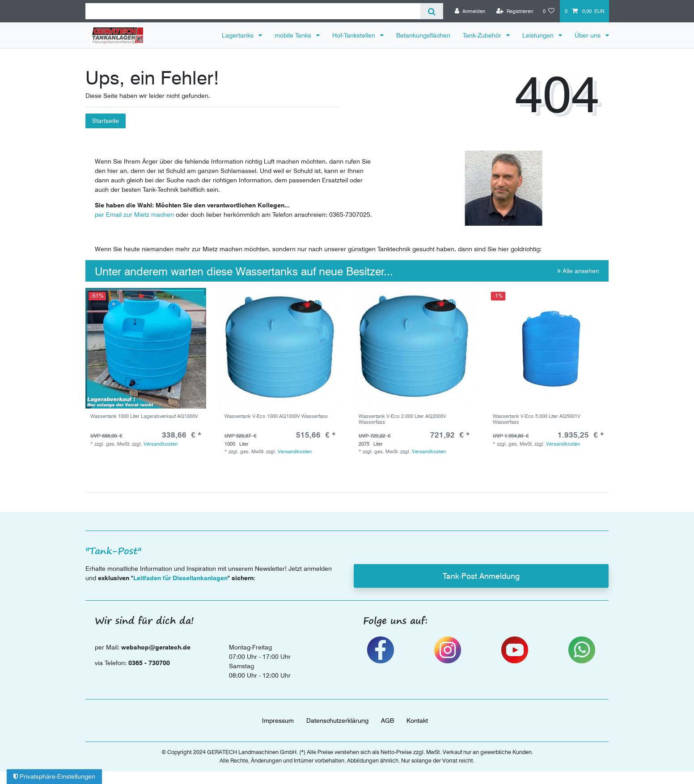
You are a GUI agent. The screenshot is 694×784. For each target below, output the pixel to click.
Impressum (278, 721)
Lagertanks (239, 35)
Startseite (106, 121)
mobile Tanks (294, 35)
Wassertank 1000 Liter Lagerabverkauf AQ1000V (144, 416)
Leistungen (539, 35)
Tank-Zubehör (483, 35)
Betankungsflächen (423, 35)
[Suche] (432, 11)
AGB (387, 721)
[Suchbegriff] (253, 11)
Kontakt (417, 721)
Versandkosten (161, 444)
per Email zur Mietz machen (134, 215)
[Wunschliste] (549, 11)
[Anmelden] (470, 11)
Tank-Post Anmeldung (481, 576)
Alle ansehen (578, 271)
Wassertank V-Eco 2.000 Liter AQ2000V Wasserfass (402, 419)
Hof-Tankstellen (355, 35)
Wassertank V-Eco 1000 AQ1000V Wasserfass (276, 416)
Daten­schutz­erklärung (337, 721)
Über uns (588, 35)
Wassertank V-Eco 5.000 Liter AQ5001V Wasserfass (537, 419)
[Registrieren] (515, 11)
